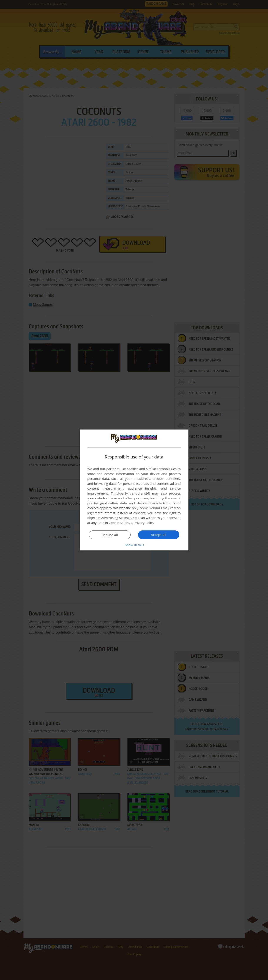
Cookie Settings (120, 523)
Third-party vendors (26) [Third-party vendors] (130, 493)
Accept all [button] (159, 535)
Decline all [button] (110, 535)
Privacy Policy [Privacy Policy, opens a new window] (144, 523)
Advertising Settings (116, 518)
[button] (134, 545)
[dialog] (134, 490)
